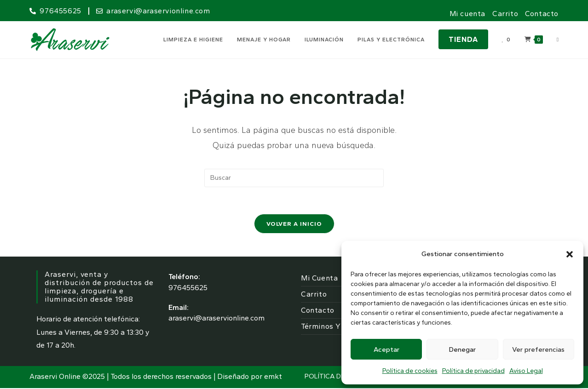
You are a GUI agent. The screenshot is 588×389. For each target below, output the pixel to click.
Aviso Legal (526, 371)
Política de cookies (410, 371)
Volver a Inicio (294, 225)
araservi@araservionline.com (216, 319)
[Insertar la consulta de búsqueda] (294, 178)
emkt (273, 377)
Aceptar (386, 349)
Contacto (542, 14)
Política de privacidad (473, 371)
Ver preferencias (538, 349)
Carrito (505, 14)
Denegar (462, 349)
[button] (570, 254)
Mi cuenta (467, 14)
